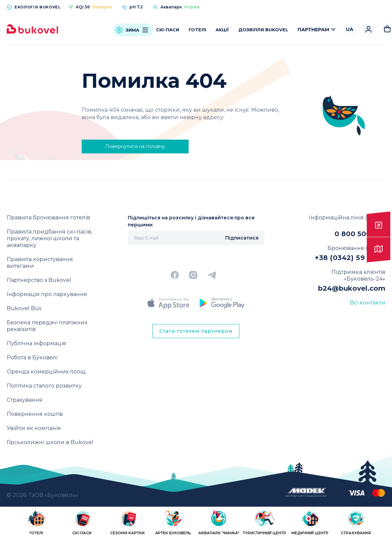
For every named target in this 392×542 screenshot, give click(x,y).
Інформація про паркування (47, 294)
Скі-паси (168, 30)
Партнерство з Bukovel (39, 280)
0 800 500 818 (360, 234)
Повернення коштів (35, 414)
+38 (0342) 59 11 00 (350, 258)
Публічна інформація (36, 343)
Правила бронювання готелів (48, 218)
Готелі (197, 30)
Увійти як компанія (34, 428)
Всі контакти (368, 303)
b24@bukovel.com (352, 288)
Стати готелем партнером (196, 331)
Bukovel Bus (24, 308)
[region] (196, 526)
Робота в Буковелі (32, 357)
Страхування (25, 400)
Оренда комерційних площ (46, 372)
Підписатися (242, 238)
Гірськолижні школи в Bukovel (50, 442)
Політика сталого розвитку (44, 386)
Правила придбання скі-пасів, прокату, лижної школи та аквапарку (49, 238)
